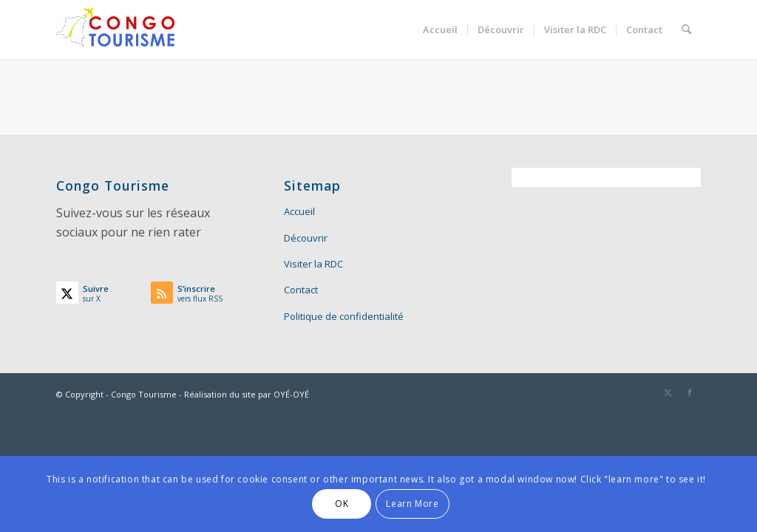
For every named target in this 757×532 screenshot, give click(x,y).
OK (342, 504)
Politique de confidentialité (344, 316)
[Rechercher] (686, 30)
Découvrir (306, 238)
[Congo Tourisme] (115, 30)
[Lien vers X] (668, 392)
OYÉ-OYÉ (291, 394)
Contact (301, 290)
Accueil (299, 211)
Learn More (412, 504)
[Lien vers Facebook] (690, 392)
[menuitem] (440, 30)
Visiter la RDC (313, 264)
